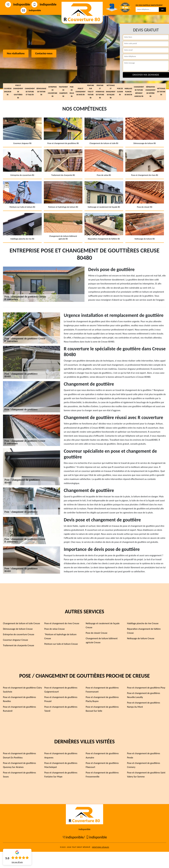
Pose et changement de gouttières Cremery (144, 765)
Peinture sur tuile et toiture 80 (91, 92)
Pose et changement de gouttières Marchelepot (61, 765)
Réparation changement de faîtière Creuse (144, 631)
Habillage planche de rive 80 (128, 92)
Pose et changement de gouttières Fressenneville (102, 775)
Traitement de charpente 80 (63, 92)
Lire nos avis (17, 862)
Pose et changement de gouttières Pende (144, 755)
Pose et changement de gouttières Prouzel (61, 699)
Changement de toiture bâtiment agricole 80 (139, 92)
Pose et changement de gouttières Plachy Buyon (102, 699)
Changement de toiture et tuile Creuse (21, 623)
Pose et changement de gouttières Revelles (19, 699)
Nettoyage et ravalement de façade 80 (111, 92)
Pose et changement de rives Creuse (62, 623)
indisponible (18, 4)
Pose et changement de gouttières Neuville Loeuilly (144, 695)
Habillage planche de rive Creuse (143, 623)
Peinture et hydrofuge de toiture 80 (100, 92)
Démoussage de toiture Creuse (18, 629)
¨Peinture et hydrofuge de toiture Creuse (61, 636)
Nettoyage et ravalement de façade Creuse (103, 625)
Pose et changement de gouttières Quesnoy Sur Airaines (19, 765)
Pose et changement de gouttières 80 (18, 92)
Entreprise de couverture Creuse (19, 634)
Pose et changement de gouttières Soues (19, 775)
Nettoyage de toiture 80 (161, 92)
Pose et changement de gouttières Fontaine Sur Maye (61, 775)
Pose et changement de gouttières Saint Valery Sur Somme (146, 775)
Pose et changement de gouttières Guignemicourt (61, 690)
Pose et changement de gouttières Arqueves (61, 755)
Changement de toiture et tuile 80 (30, 92)
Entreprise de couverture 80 (53, 92)
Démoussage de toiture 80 (41, 92)
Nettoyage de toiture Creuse (141, 638)
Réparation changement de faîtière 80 (151, 92)
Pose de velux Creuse (55, 629)
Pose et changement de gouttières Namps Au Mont (144, 705)
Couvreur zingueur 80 (8, 92)
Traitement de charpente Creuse (19, 645)
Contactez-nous (44, 54)
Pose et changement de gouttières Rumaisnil (19, 709)
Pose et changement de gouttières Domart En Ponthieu (19, 755)
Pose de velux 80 (72, 92)
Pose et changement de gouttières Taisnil (61, 709)
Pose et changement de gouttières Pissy (146, 688)
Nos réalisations (16, 54)
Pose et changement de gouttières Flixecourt (102, 765)
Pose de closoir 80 (120, 92)
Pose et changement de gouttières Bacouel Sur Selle (102, 709)
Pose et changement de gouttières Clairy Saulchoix (22, 690)
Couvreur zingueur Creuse (15, 640)
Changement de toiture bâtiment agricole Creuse (102, 640)
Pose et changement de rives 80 (81, 92)
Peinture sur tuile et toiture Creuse (61, 644)
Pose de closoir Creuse (96, 633)
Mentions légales (101, 847)
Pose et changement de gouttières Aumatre (102, 755)
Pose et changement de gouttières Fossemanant (102, 690)
